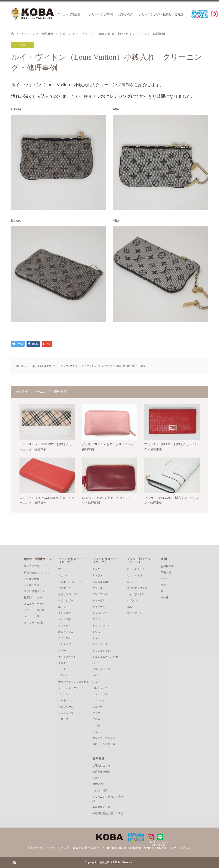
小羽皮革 (104, 863)
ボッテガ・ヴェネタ (104, 738)
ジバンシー (65, 694)
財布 (22, 45)
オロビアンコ (66, 632)
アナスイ (63, 576)
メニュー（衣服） (34, 623)
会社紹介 (98, 778)
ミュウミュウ (134, 576)
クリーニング (61, 366)
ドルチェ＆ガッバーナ (105, 657)
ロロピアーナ (134, 613)
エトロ (62, 607)
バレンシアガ (100, 688)
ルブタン (132, 601)
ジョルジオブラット (70, 713)
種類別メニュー (33, 598)
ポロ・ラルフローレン (105, 744)
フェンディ (99, 707)
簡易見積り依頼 (101, 772)
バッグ (165, 579)
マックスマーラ (136, 569)
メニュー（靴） (33, 616)
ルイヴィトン (89, 366)
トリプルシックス (103, 651)
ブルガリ (98, 719)
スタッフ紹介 (100, 791)
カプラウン (65, 638)
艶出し (136, 366)
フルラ (96, 725)
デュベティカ (100, 613)
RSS (14, 862)
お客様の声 (126, 14)
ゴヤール (63, 676)
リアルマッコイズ (137, 588)
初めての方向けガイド (36, 14)
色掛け (127, 366)
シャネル (63, 701)
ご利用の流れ (32, 579)
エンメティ (65, 626)
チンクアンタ (100, 594)
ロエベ (130, 607)
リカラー (75, 366)
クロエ (62, 663)
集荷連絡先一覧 (101, 807)
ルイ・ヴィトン (136, 594)
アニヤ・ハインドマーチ (72, 582)
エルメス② (65, 619)
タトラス (98, 576)
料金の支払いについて (37, 573)
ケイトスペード (67, 657)
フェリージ (99, 701)
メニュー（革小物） (36, 610)
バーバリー (99, 663)
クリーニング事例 (101, 14)
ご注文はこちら (101, 765)
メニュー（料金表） (70, 14)
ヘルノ (96, 732)
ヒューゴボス (100, 694)
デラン (96, 619)
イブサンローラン (68, 594)
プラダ (96, 713)
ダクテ (96, 569)
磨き (119, 366)
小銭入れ (110, 366)
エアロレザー (66, 601)
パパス (96, 676)
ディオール (99, 607)
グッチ (62, 651)
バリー (96, 682)
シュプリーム (66, 707)
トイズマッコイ (101, 626)
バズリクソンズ (101, 669)
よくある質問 (32, 585)
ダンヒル (98, 588)
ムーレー (132, 582)
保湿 (101, 366)
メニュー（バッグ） (36, 604)
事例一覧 (166, 573)
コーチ (62, 669)
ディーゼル (99, 601)
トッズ (96, 632)
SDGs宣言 (98, 784)
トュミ (96, 638)
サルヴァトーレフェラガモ (74, 682)
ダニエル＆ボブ (101, 582)
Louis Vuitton (44, 366)
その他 (165, 598)
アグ (61, 569)
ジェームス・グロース (71, 688)
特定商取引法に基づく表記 (108, 813)
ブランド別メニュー (36, 591)
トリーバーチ (100, 644)
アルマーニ (65, 588)
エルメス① (65, 613)
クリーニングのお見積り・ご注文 (161, 14)
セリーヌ (63, 719)
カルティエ (65, 644)
